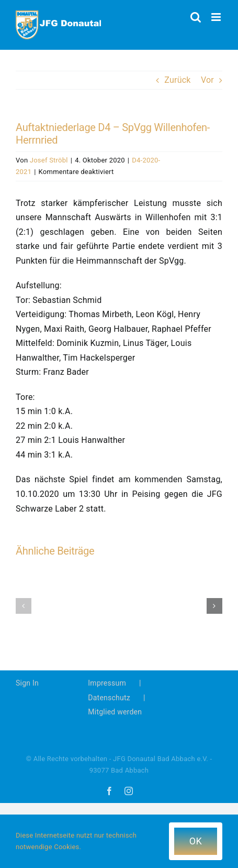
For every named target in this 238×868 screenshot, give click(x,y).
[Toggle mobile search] (196, 17)
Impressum (107, 683)
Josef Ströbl (49, 160)
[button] (24, 606)
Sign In (27, 683)
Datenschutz (109, 698)
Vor (207, 80)
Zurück (177, 80)
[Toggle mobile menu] (217, 17)
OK (196, 841)
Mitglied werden (115, 712)
